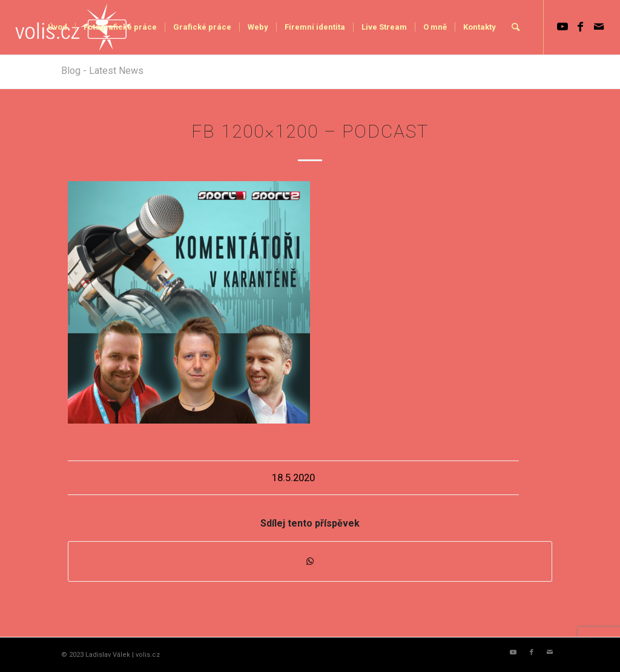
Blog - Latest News (102, 71)
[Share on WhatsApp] (310, 561)
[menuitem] (58, 27)
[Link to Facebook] (581, 27)
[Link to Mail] (599, 27)
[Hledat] (516, 27)
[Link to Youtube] (562, 27)
